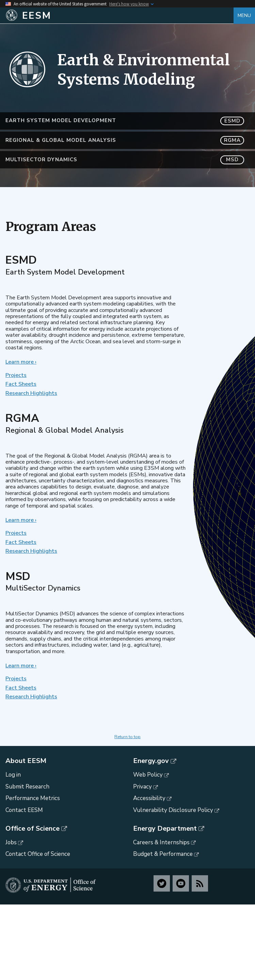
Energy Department (165, 829)
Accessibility (149, 798)
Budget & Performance (163, 854)
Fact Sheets (21, 384)
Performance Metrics (33, 798)
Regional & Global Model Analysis (125, 140)
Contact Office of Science (38, 854)
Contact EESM (24, 810)
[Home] (119, 16)
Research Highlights (31, 393)
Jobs (11, 842)
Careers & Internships (161, 842)
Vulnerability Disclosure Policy (173, 810)
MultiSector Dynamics (125, 160)
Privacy (142, 787)
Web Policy (148, 775)
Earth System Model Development (125, 121)
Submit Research (27, 787)
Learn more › (21, 362)
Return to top (127, 737)
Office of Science (33, 829)
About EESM (26, 761)
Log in (13, 775)
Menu (244, 15)
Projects (16, 375)
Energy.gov (151, 761)
